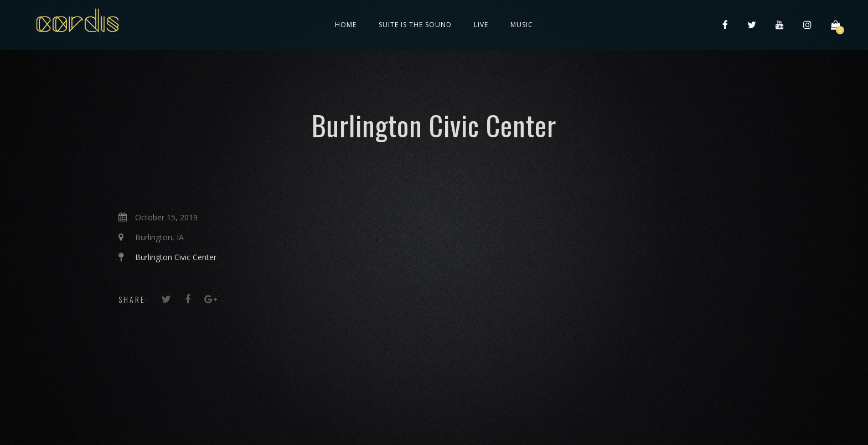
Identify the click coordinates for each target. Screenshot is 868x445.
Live (481, 25)
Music (522, 25)
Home (346, 25)
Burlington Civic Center (176, 257)
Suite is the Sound (415, 25)
